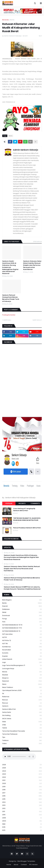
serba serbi (22, 712)
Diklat (22, 612)
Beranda (5, 20)
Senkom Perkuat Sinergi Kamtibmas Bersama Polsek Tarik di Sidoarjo (11, 298)
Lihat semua (37, 241)
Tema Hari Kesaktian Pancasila (22, 731)
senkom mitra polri (22, 709)
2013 (22, 805)
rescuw (22, 703)
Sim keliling (22, 716)
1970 (22, 830)
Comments (35, 503)
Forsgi (22, 619)
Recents (22, 503)
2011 (22, 812)
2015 (22, 799)
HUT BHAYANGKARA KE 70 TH (22, 625)
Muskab (22, 675)
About (16, 865)
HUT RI (22, 637)
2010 (22, 815)
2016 (22, 796)
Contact (24, 865)
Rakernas (22, 697)
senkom (22, 706)
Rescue (22, 700)
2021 (22, 780)
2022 (22, 777)
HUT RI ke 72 (22, 641)
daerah (22, 606)
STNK (22, 725)
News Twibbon (22, 687)
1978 (22, 827)
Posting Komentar (9, 315)
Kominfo (22, 653)
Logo (22, 662)
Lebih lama (37, 320)
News (22, 684)
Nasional (22, 681)
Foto (22, 622)
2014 (22, 802)
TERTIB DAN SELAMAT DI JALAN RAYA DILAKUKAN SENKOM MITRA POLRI (27, 519)
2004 (22, 821)
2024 (22, 771)
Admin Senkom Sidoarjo (26, 150)
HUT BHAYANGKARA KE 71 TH (22, 628)
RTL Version (33, 865)
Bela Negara (22, 600)
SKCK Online (22, 719)
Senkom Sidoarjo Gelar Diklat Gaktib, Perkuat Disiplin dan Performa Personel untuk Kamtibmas (32, 265)
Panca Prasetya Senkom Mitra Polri (27, 528)
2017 (22, 793)
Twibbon (22, 741)
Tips (22, 737)
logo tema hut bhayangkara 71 (22, 665)
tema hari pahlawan (22, 734)
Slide (22, 722)
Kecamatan (22, 650)
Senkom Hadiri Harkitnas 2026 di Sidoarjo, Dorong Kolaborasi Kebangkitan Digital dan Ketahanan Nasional (10, 267)
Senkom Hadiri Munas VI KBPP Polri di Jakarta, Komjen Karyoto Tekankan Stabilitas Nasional (22, 588)
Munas (22, 672)
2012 (22, 809)
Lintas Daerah (22, 659)
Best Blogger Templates (26, 861)
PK (22, 694)
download (22, 616)
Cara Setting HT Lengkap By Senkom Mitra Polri (24, 510)
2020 (22, 784)
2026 (22, 765)
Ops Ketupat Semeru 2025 (22, 690)
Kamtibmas (22, 647)
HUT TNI (22, 644)
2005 (22, 818)
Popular (9, 503)
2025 (22, 768)
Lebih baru (7, 320)
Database (22, 609)
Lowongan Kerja (22, 669)
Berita (12, 20)
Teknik (22, 728)
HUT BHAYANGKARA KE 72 (22, 631)
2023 (22, 774)
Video (22, 744)
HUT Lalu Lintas (22, 634)
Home (9, 865)
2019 (22, 787)
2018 (22, 790)
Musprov (22, 678)
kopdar (22, 656)
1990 (22, 824)
